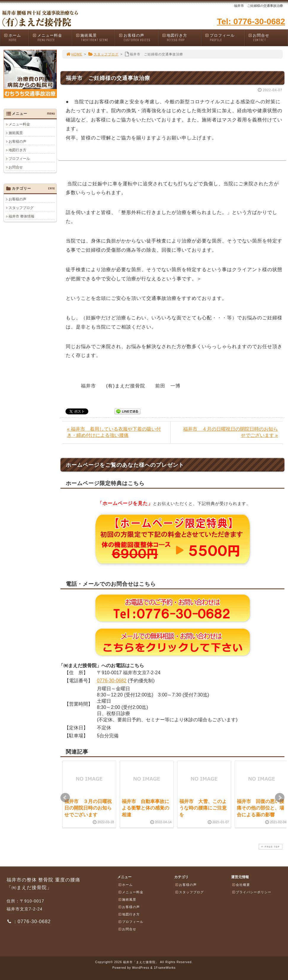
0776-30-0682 (112, 681)
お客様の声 (138, 38)
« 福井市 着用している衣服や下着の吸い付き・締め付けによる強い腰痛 (114, 432)
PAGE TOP (270, 847)
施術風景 (95, 38)
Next (280, 798)
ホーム (16, 38)
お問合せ (268, 38)
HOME (74, 54)
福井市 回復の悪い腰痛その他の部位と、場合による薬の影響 (260, 808)
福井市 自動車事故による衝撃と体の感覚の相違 (145, 808)
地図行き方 (182, 38)
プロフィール (225, 38)
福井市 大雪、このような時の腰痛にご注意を (203, 808)
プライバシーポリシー (252, 892)
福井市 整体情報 (21, 216)
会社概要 (241, 885)
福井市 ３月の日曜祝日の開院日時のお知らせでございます (88, 808)
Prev (65, 798)
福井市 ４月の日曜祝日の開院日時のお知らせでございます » (231, 432)
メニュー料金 (52, 38)
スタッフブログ (103, 54)
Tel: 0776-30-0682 (251, 21)
